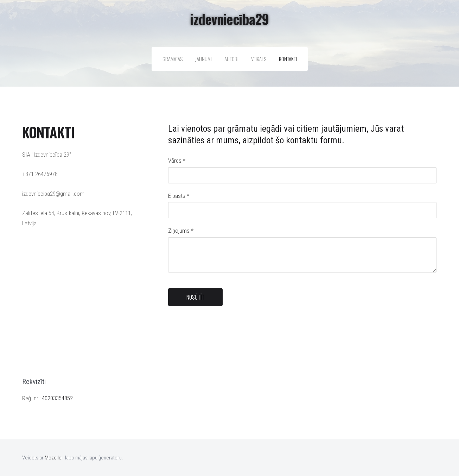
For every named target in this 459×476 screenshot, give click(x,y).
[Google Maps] (83, 302)
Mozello (53, 458)
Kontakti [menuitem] (288, 59)
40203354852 (57, 398)
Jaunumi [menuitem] (203, 59)
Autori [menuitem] (231, 59)
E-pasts (179, 196)
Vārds (177, 161)
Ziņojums (181, 231)
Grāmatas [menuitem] (173, 59)
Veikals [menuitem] (259, 59)
